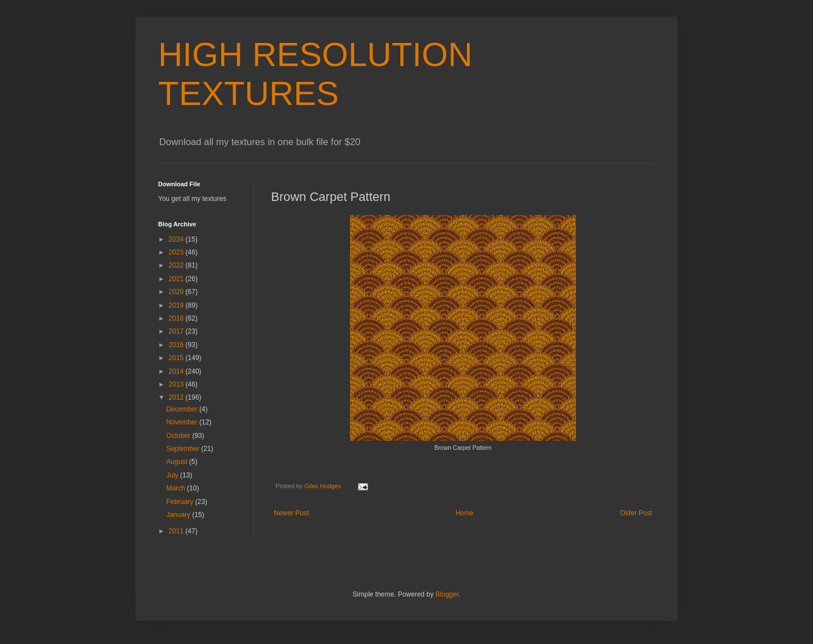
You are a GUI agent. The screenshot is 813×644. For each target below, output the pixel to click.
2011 (177, 531)
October (179, 436)
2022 (177, 265)
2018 (177, 318)
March (176, 488)
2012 (177, 397)
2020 (177, 292)
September (183, 449)
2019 (177, 305)
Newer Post (291, 513)
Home (465, 513)
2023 (177, 252)
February (180, 502)
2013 (177, 384)
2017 (177, 331)
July (173, 475)
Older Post (636, 513)
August (178, 462)
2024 (177, 239)
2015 (177, 358)
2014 (177, 371)
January (179, 515)
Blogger (447, 594)
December (183, 409)
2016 (177, 345)
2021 (177, 279)
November (183, 422)
